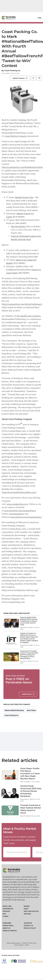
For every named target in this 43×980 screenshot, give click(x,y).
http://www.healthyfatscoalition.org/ (19, 492)
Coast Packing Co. (12, 70)
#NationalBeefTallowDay (14, 710)
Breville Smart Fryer (24, 197)
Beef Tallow (31, 710)
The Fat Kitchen (18, 227)
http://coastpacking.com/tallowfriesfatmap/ (22, 304)
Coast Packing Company (16, 136)
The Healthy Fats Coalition (28, 316)
